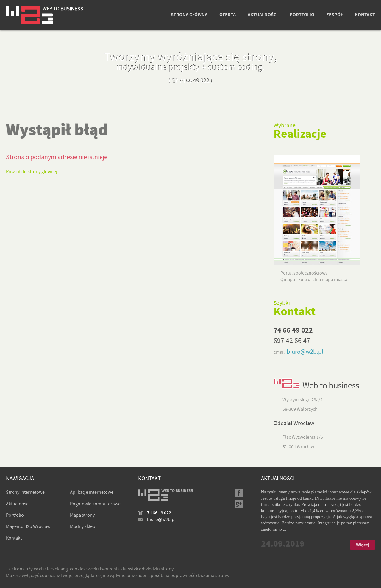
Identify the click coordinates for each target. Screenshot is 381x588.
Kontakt (14, 538)
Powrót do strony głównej (32, 172)
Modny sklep (83, 526)
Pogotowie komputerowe (95, 504)
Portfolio (15, 515)
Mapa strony (82, 515)
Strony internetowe (25, 492)
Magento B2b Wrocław (28, 526)
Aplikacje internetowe (92, 492)
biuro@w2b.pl (305, 352)
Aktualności (18, 504)
